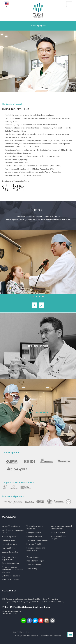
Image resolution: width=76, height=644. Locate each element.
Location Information (10, 552)
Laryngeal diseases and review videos (36, 549)
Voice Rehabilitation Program (59, 538)
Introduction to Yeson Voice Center (13, 531)
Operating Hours (8, 540)
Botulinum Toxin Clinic (35, 544)
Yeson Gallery (32, 569)
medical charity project (35, 561)
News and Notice (9, 548)
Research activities (9, 544)
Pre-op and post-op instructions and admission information (13, 569)
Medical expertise (9, 537)
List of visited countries (11, 576)
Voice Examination (58, 532)
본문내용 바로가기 (0, 0)
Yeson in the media (34, 565)
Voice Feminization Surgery (37, 540)
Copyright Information (21, 632)
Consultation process (10, 563)
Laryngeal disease (34, 532)
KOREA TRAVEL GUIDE (11, 580)
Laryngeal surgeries (34, 536)
